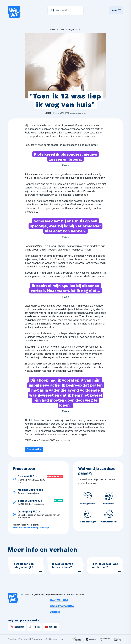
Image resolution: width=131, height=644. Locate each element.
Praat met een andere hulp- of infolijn (31, 528)
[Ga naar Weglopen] (73, 30)
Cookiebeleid (38, 639)
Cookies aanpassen (54, 639)
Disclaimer (12, 639)
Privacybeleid (25, 639)
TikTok (34, 627)
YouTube (51, 627)
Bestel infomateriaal (62, 606)
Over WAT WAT (59, 600)
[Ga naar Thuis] (62, 30)
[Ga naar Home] (53, 30)
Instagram (17, 627)
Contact (55, 612)
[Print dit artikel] (34, 449)
